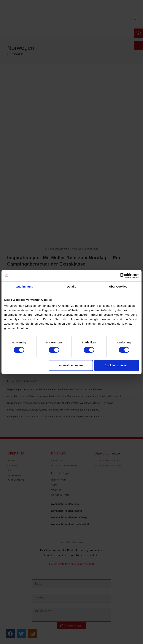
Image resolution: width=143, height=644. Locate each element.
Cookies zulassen (117, 365)
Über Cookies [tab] (118, 287)
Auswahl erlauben (71, 365)
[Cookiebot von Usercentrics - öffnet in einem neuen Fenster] (122, 276)
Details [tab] (71, 287)
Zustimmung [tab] (25, 287)
